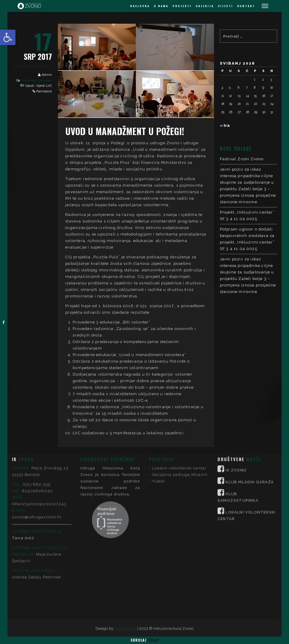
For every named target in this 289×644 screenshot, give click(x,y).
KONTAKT (246, 6)
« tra (225, 125)
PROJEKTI (182, 6)
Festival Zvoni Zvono (242, 159)
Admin (47, 75)
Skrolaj (144, 640)
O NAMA (161, 6)
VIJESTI (226, 6)
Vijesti (30, 86)
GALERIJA (205, 6)
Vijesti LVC (44, 86)
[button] (8, 37)
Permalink (44, 91)
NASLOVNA (140, 6)
